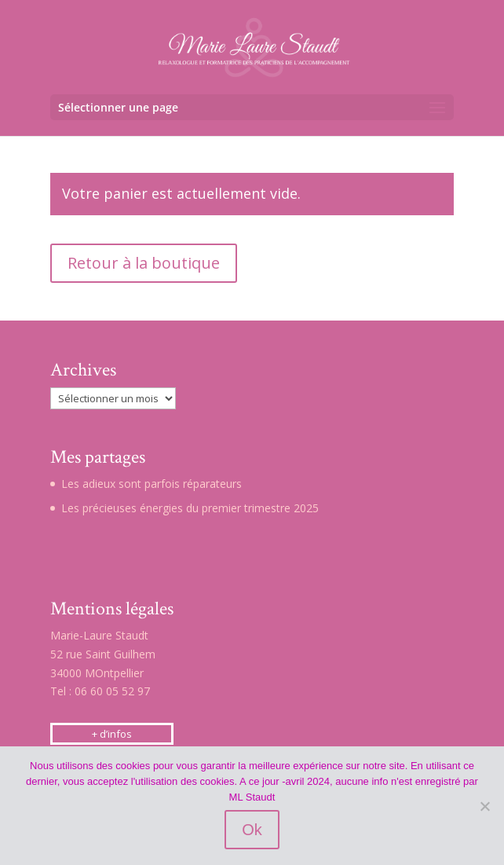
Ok (252, 830)
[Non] (484, 806)
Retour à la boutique (144, 263)
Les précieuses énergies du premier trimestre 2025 (190, 508)
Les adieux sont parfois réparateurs (152, 484)
